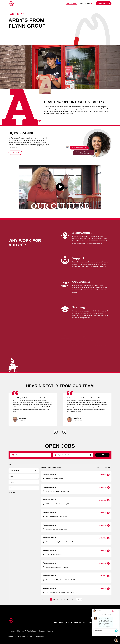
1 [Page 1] (51, 599)
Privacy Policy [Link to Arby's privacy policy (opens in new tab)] (106, 623)
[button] (15, 153)
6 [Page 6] (59, 599)
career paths (86, 3)
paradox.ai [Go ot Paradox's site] (108, 631)
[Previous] (56, 432)
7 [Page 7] (60, 599)
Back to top (105, 612)
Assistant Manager (49, 474)
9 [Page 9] (63, 599)
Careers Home (57, 623)
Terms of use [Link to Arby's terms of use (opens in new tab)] (93, 623)
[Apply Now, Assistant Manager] (104, 475)
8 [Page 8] (61, 599)
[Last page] (72, 599)
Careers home (71, 3)
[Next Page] (68, 599)
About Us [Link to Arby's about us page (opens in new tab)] (68, 623)
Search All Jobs (80, 623)
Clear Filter (12, 493)
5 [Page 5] (57, 599)
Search (102, 455)
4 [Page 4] (56, 599)
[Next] (64, 432)
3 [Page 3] (55, 599)
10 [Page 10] (65, 599)
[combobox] (72, 455)
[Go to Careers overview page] (11, 3)
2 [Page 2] (53, 599)
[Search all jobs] (104, 3)
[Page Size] (79, 599)
